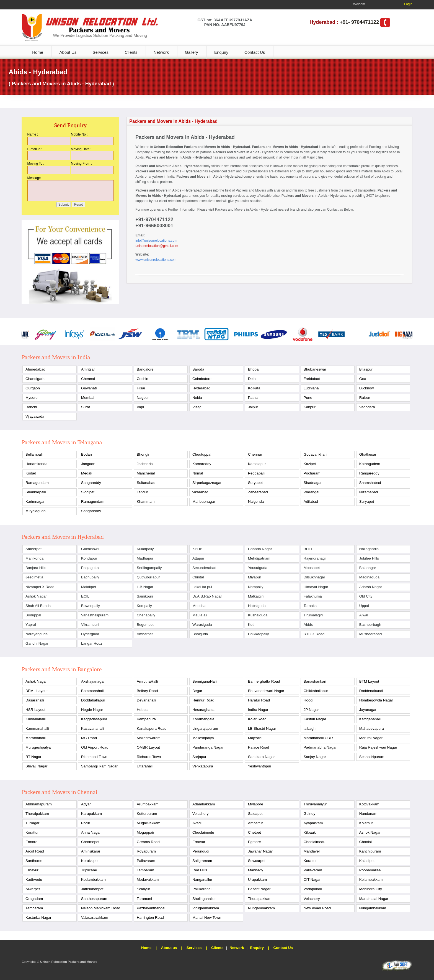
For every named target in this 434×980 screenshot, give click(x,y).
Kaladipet (367, 861)
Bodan (86, 454)
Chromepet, (91, 842)
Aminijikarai (91, 851)
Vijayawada (35, 416)
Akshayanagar (93, 681)
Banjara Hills (36, 568)
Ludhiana (311, 388)
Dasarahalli (35, 700)
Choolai (365, 842)
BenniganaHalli (205, 681)
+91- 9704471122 (359, 22)
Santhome (34, 861)
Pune (308, 398)
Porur (86, 823)
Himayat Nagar (316, 587)
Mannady (256, 870)
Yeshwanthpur (260, 766)
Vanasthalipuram (95, 615)
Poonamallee (370, 870)
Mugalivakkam (148, 823)
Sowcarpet (257, 861)
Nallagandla (369, 549)
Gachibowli (90, 549)
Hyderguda (90, 634)
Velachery (201, 814)
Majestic (255, 738)
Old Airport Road (95, 747)
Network (161, 52)
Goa (363, 379)
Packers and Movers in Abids (237, 210)
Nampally (256, 587)
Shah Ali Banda (38, 606)
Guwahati (89, 388)
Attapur (198, 558)
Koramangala (203, 719)
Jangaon (88, 464)
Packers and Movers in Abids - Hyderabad (217, 147)
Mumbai (88, 398)
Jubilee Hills (369, 558)
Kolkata (254, 388)
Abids (308, 625)
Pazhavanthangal (151, 908)
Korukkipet (90, 861)
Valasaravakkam (95, 918)
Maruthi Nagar (371, 738)
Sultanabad (146, 483)
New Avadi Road (317, 908)
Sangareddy (91, 483)
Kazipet (310, 464)
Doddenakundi (371, 691)
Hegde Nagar (92, 710)
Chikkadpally (259, 634)
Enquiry (221, 52)
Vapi (140, 407)
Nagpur (143, 398)
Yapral (31, 625)
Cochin (143, 379)
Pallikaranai (202, 889)
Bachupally (90, 577)
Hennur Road (203, 700)
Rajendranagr (315, 558)
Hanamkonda (36, 464)
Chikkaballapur (316, 691)
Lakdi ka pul (202, 587)
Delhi (252, 379)
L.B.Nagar (145, 587)
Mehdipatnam (259, 558)
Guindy (309, 814)
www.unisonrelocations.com (156, 260)
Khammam (146, 502)
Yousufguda (258, 568)
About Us (68, 52)
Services (101, 52)
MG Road (89, 738)
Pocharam (312, 473)
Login (408, 4)
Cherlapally (146, 615)
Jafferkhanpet (92, 889)
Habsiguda (257, 606)
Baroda (198, 369)
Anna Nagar (91, 832)
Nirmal (198, 473)
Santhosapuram (94, 899)
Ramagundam (37, 483)
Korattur (32, 832)
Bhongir (143, 454)
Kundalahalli (36, 719)
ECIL (85, 596)
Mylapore (256, 804)
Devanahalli (146, 700)
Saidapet (255, 814)
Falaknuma (313, 596)
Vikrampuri (90, 625)
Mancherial (146, 473)
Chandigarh (35, 379)
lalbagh (310, 728)
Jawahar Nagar (260, 851)
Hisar (141, 388)
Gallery (192, 52)
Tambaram (145, 870)
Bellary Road (147, 691)
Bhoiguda (200, 634)
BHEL (308, 549)
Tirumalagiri (313, 615)
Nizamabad (369, 492)
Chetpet (255, 832)
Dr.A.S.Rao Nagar (207, 596)
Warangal (312, 492)
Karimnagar (35, 502)
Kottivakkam (369, 804)
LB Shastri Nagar (262, 728)
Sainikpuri (145, 596)
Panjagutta (90, 568)
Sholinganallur (204, 899)
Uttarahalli (145, 766)
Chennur (255, 454)
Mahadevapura (372, 728)
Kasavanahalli (93, 728)
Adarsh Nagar (371, 587)
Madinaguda (369, 577)
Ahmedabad (35, 369)
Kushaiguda (258, 615)
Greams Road (148, 842)
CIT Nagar (312, 880)
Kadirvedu (34, 880)
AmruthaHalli (147, 681)
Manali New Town (207, 918)
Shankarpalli (36, 492)
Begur (197, 691)
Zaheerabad (258, 492)
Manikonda (34, 558)
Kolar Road (257, 719)
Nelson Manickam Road (101, 908)
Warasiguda (202, 625)
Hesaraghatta (203, 710)
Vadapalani (313, 889)
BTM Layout (369, 681)
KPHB (197, 549)
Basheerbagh (370, 625)
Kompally (144, 606)
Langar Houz (92, 643)
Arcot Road (35, 851)
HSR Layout (35, 710)
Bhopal (254, 369)
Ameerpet (33, 549)
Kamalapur (257, 464)
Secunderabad (204, 568)
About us (169, 948)
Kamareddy (202, 464)
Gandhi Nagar (37, 643)
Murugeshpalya (38, 747)
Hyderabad (201, 388)
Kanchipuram (370, 851)
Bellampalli (34, 454)
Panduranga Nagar (208, 747)
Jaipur (253, 407)
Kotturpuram (147, 814)
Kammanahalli (37, 728)
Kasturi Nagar (315, 719)
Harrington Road (150, 918)
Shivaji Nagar (36, 766)
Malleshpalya (203, 738)
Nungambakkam (261, 908)
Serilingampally (149, 568)
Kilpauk (310, 832)
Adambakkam (204, 804)
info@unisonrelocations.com (156, 241)
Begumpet (145, 625)
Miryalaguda (36, 511)
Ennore (31, 842)
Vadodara (367, 407)
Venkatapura (203, 766)
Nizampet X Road (40, 587)
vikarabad (200, 492)
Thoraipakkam (37, 814)
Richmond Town (94, 757)
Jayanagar (368, 710)
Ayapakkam (313, 823)
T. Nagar (32, 823)
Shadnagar (313, 483)
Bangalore (145, 369)
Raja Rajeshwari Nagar (378, 747)
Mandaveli (312, 851)
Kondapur (89, 558)
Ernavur (199, 842)
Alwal (364, 615)
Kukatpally (145, 549)
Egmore (255, 842)
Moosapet (312, 568)
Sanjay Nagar (315, 757)
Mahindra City (371, 889)
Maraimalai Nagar (374, 899)
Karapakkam (91, 814)
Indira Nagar (258, 710)
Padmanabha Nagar (320, 747)
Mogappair (145, 832)
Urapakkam (257, 880)
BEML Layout (37, 691)
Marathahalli (36, 738)
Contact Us (255, 52)
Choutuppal (202, 454)
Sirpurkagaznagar (207, 483)
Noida (197, 398)
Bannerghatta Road (264, 681)
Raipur (365, 398)
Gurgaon (33, 388)
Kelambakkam (371, 880)
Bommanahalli (93, 691)
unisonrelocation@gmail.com (157, 246)
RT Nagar (33, 757)
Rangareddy (369, 473)
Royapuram (146, 851)
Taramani (144, 899)
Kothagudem (370, 464)
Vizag (197, 407)
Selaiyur (143, 889)
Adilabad (311, 502)
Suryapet (255, 483)
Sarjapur (199, 757)
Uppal (364, 606)
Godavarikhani (316, 454)
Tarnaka (310, 606)
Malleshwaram (149, 738)
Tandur (142, 492)
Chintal (198, 577)
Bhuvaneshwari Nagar (266, 691)
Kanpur (310, 407)
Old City (366, 596)
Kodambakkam (93, 880)
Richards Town (149, 757)
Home (38, 52)
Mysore (32, 398)
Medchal (199, 606)
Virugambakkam (206, 908)
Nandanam (368, 814)
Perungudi (201, 851)
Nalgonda (256, 502)
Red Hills (200, 870)
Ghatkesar (368, 454)
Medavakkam (148, 880)
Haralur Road (259, 700)
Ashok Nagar (36, 596)
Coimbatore (202, 379)
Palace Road (259, 747)
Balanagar (368, 568)
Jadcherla (145, 464)
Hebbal (143, 710)
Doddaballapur (93, 700)
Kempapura (146, 719)
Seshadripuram (372, 757)
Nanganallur (202, 880)
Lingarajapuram (205, 728)
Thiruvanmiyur (315, 804)
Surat (86, 407)
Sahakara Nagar (261, 757)
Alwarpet (33, 889)
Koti (251, 625)
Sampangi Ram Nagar (99, 766)
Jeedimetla (34, 577)
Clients (131, 52)
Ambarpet (145, 634)
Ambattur (255, 823)
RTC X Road (314, 634)
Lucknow (367, 388)
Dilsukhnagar (314, 577)
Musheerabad (371, 634)
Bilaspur (366, 369)
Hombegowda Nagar (376, 700)
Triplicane (89, 870)
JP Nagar (311, 710)
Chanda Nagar (260, 549)
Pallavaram (146, 861)
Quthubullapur (148, 577)
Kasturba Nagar (38, 918)
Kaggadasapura (94, 719)
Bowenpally (91, 606)
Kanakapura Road (152, 728)
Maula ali (200, 615)
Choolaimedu (203, 832)
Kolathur (366, 823)
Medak (87, 473)
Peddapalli (257, 473)
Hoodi (308, 700)
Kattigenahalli (370, 719)
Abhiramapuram (39, 804)
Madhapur (145, 558)
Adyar (86, 804)
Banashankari (315, 681)
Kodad (31, 473)
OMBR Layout (148, 747)
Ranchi (31, 407)
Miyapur (255, 577)
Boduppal (33, 615)
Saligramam (202, 861)
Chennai (88, 379)
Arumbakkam (148, 804)
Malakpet (89, 587)
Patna (253, 398)
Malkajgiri (256, 596)
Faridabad (312, 379)
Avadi (197, 823)
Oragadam (34, 899)
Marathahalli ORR (318, 738)
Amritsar (88, 369)
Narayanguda (37, 634)
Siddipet (88, 492)
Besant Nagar (259, 889)
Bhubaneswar (315, 369)
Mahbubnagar (204, 502)
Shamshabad (370, 483)
